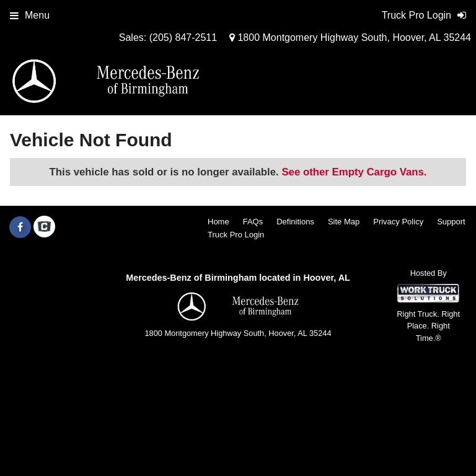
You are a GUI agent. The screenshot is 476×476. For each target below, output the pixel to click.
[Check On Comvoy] (44, 227)
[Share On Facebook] (20, 227)
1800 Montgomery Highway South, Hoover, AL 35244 (350, 37)
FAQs (253, 222)
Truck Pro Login (236, 235)
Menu (30, 15)
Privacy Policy (398, 222)
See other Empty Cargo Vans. (354, 172)
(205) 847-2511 (183, 37)
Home (218, 222)
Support (451, 222)
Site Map (344, 222)
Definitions (295, 222)
